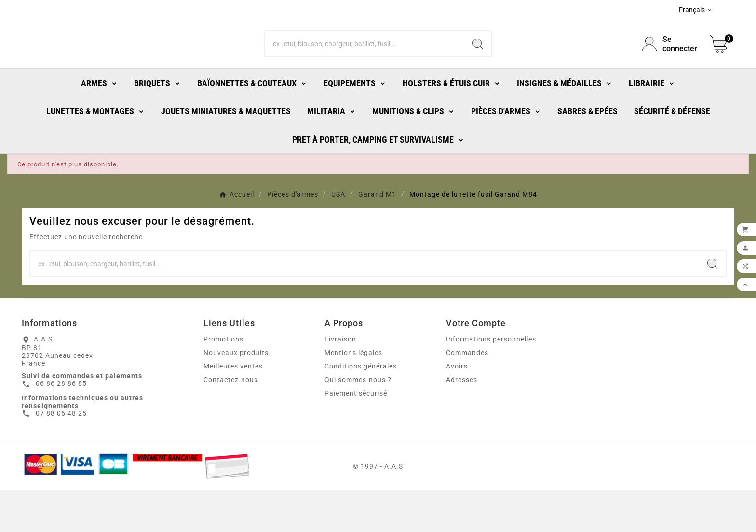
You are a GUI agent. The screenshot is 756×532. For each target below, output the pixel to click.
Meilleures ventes (233, 408)
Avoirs (457, 408)
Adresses (462, 422)
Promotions (223, 381)
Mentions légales (353, 395)
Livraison (340, 381)
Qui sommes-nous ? (358, 422)
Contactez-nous (231, 422)
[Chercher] (365, 65)
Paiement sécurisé (356, 435)
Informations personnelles (491, 381)
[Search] (478, 65)
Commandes (467, 395)
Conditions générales (361, 408)
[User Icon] (670, 65)
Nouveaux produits (236, 395)
